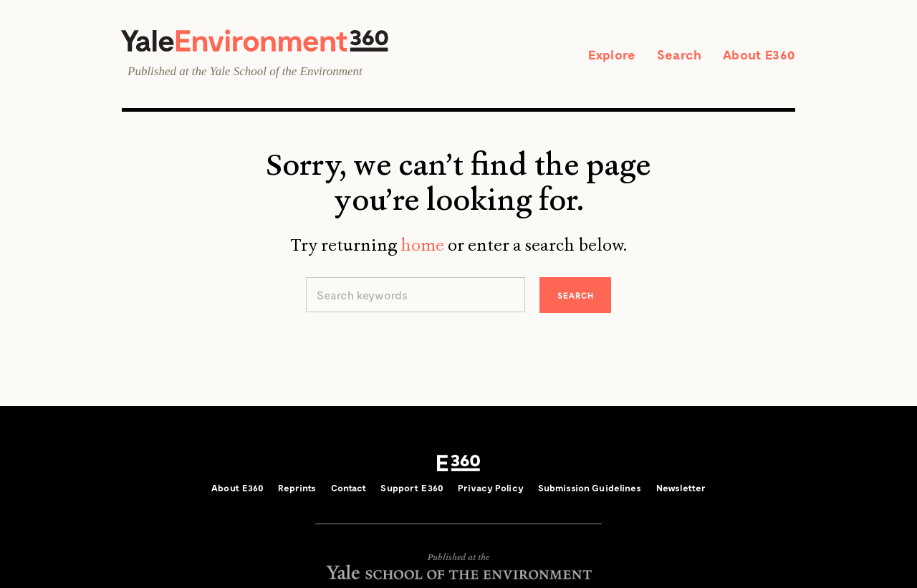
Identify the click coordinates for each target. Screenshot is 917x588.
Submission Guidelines (590, 488)
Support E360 (412, 488)
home (422, 245)
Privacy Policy (491, 488)
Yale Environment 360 (255, 40)
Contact (349, 488)
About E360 (759, 54)
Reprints (297, 488)
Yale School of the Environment (286, 71)
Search (679, 54)
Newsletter (681, 488)
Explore (612, 54)
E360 (458, 463)
